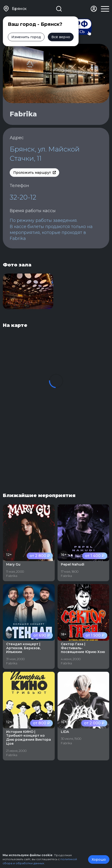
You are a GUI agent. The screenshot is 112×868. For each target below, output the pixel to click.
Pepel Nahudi (73, 564)
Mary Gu (13, 564)
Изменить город (26, 37)
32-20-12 (23, 197)
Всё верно (61, 37)
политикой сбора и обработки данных (40, 861)
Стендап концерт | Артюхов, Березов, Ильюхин (23, 648)
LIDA (65, 732)
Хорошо (99, 859)
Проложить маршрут (34, 173)
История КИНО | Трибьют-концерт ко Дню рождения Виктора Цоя (29, 738)
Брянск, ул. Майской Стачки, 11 (45, 154)
